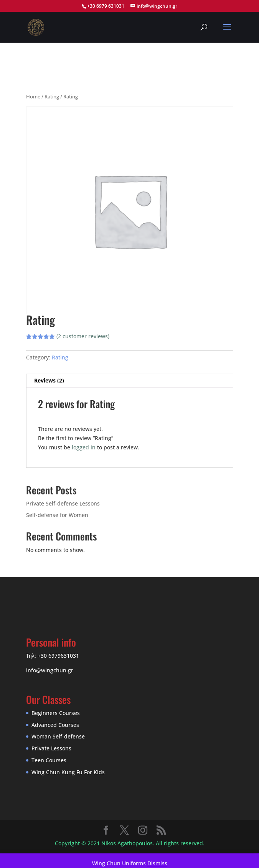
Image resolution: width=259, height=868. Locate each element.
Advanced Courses (55, 725)
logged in (84, 447)
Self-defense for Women (57, 515)
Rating (52, 96)
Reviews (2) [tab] (49, 380)
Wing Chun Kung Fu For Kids (68, 772)
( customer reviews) (83, 336)
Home (33, 96)
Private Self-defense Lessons (63, 503)
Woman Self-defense (58, 736)
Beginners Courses (56, 713)
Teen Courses (49, 760)
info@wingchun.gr (50, 670)
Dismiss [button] (157, 863)
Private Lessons (51, 748)
